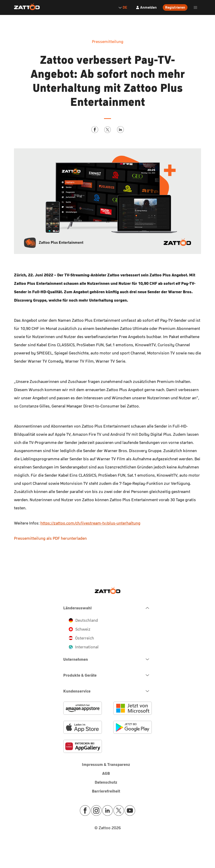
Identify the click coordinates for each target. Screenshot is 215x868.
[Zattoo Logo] (27, 7)
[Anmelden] (146, 7)
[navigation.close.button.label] (107, 608)
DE (123, 7)
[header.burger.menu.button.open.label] (195, 7)
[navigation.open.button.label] (107, 659)
